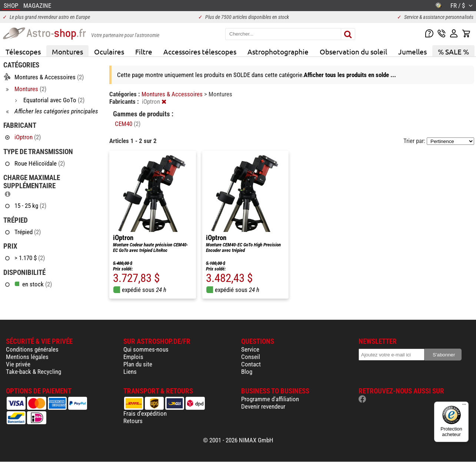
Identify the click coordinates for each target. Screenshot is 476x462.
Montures (67, 51)
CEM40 (128, 124)
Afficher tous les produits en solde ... (350, 75)
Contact (251, 364)
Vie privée (18, 364)
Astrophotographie (278, 51)
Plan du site (138, 364)
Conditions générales (32, 349)
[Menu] (464, 406)
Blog (247, 372)
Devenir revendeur (263, 406)
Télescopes (23, 51)
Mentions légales (27, 357)
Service (250, 349)
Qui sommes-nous (146, 349)
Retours (133, 421)
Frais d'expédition (145, 413)
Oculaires (109, 51)
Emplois (133, 357)
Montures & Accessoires (173, 94)
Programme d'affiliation (270, 399)
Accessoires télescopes (200, 51)
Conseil (251, 357)
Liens (130, 372)
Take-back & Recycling (34, 372)
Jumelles (412, 51)
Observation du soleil (353, 51)
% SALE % (453, 51)
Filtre (144, 51)
